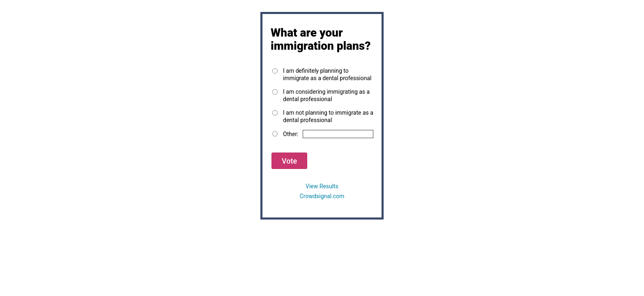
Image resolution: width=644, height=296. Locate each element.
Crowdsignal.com (322, 196)
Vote (289, 161)
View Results (322, 186)
